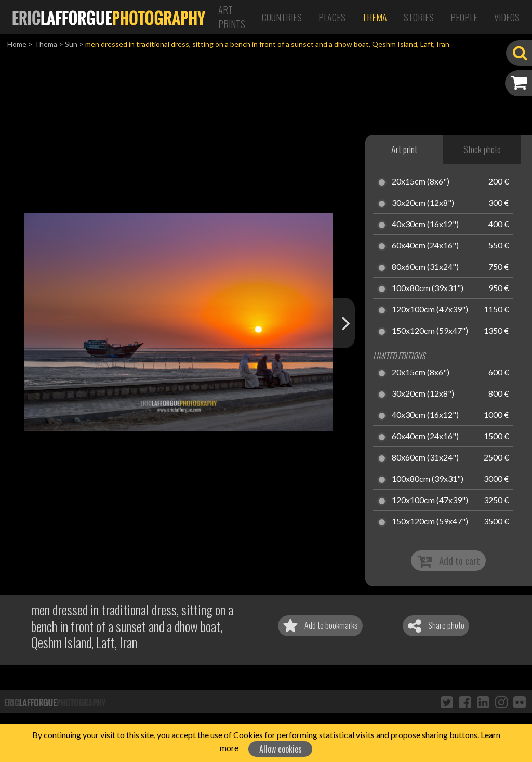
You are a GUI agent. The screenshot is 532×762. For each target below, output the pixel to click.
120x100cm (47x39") (430, 310)
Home (17, 44)
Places (332, 17)
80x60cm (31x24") (425, 267)
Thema (375, 17)
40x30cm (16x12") (425, 225)
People (464, 17)
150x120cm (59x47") (430, 331)
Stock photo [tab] (482, 149)
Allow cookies (281, 749)
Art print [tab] (404, 149)
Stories (419, 17)
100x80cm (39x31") (428, 288)
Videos (507, 17)
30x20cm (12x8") (423, 203)
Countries (282, 17)
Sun (71, 44)
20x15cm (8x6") (421, 182)
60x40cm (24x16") (425, 246)
